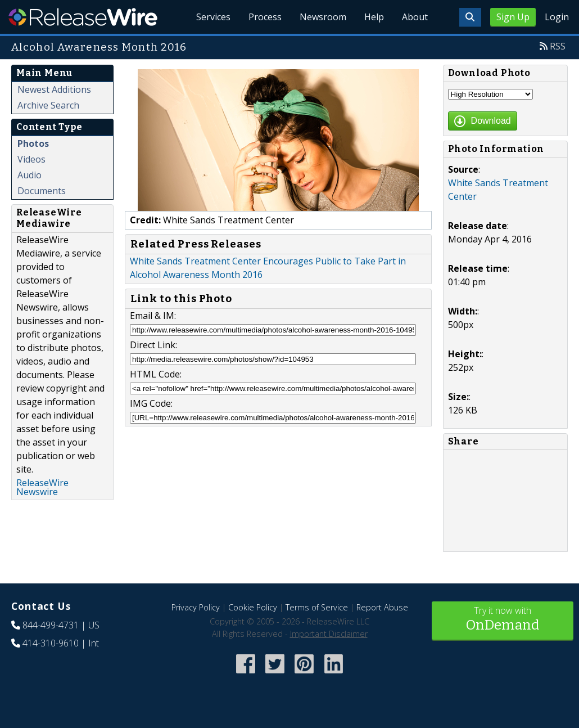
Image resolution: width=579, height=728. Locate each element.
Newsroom (323, 17)
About (415, 17)
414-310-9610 (51, 643)
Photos (33, 143)
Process (265, 17)
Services (213, 17)
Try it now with (503, 620)
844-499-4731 (51, 625)
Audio (30, 175)
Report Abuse (382, 607)
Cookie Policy (253, 607)
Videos (31, 159)
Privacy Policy (196, 607)
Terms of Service (317, 607)
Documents (42, 191)
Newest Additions (54, 89)
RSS (558, 46)
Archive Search (48, 105)
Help (374, 17)
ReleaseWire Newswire (42, 487)
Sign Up (513, 17)
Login (557, 17)
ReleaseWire (83, 17)
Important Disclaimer (329, 634)
